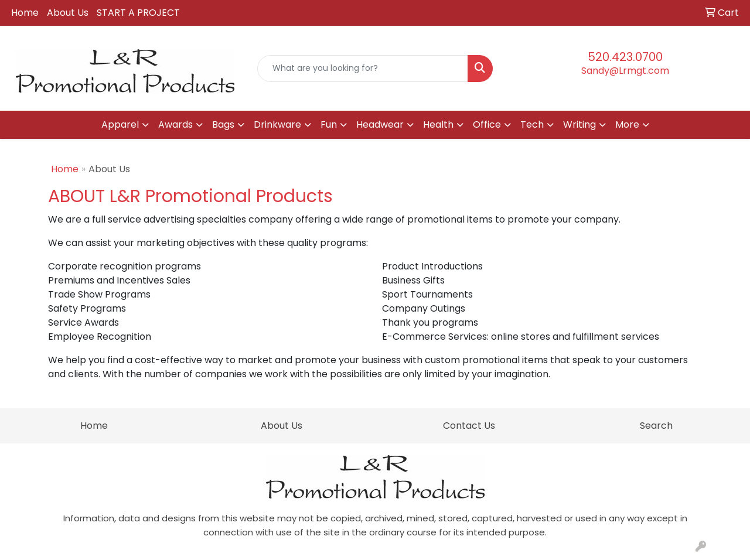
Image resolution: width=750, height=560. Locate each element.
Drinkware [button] (277, 124)
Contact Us (469, 426)
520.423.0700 (625, 57)
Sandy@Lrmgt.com (625, 71)
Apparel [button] (120, 124)
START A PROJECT (138, 13)
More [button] (627, 124)
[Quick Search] (363, 69)
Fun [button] (329, 124)
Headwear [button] (380, 124)
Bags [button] (223, 124)
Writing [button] (579, 124)
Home (25, 13)
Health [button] (438, 124)
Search (656, 426)
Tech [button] (532, 124)
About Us (68, 13)
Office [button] (487, 124)
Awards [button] (175, 124)
